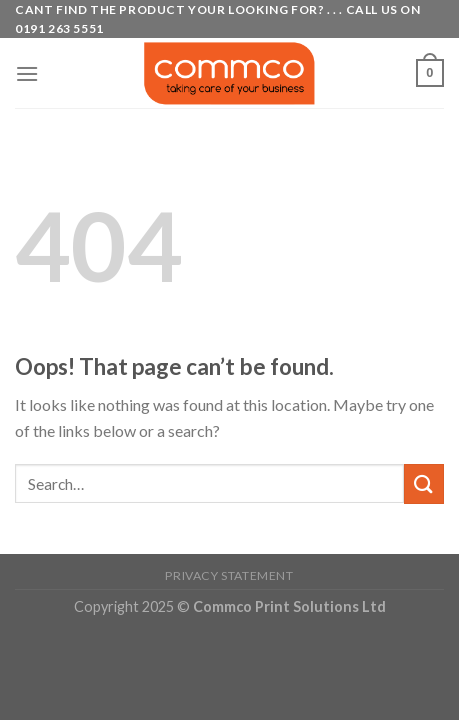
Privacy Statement (229, 575)
